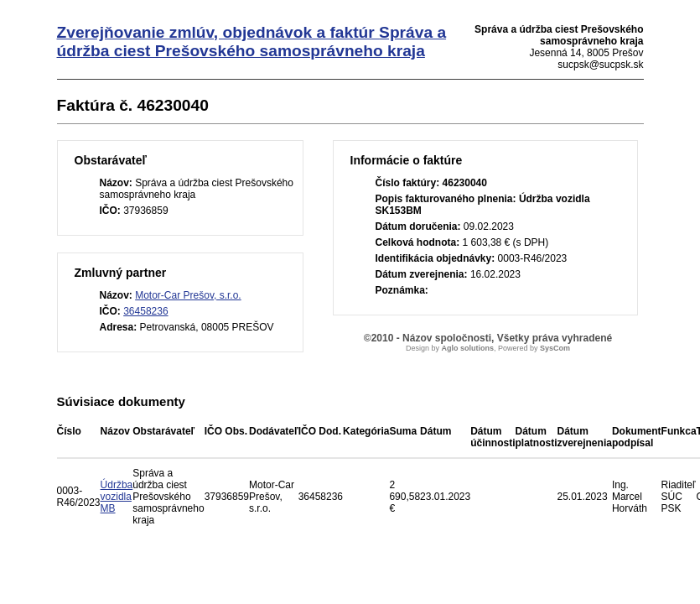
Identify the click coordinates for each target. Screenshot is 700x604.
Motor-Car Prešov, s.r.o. (188, 295)
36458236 (145, 311)
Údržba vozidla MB (117, 497)
